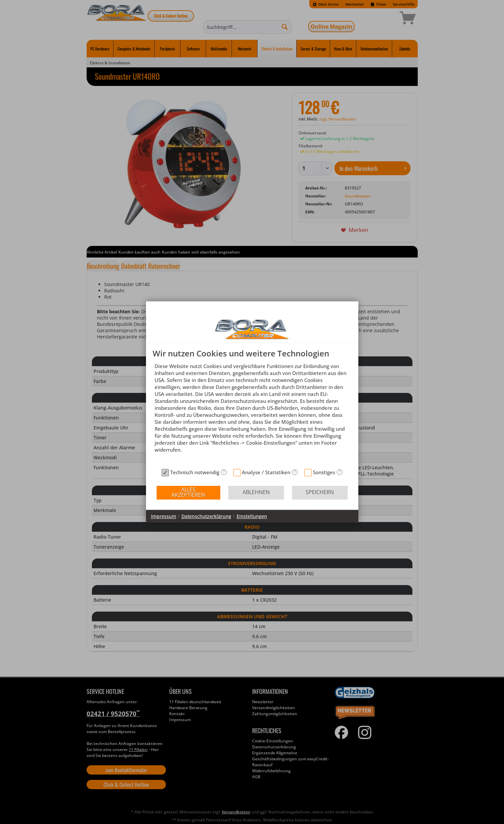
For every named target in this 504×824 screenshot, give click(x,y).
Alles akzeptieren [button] (188, 492)
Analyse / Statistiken (266, 472)
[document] (252, 407)
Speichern (320, 492)
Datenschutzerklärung (206, 516)
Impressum (164, 516)
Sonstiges (324, 472)
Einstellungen (252, 516)
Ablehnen (256, 492)
